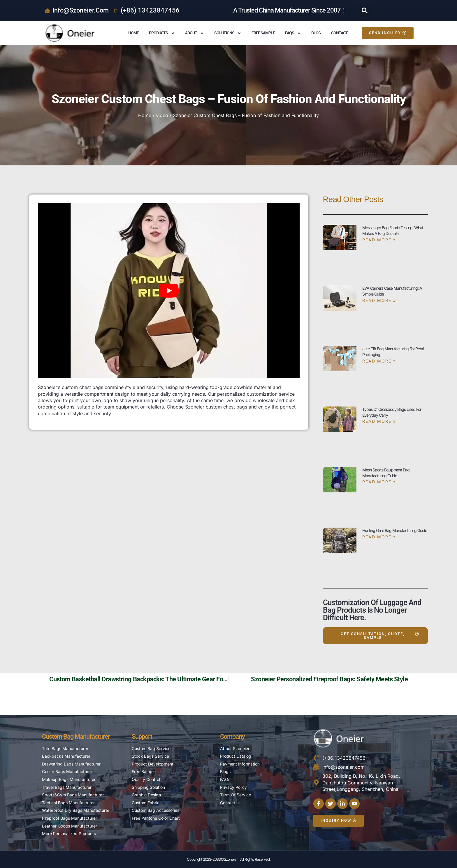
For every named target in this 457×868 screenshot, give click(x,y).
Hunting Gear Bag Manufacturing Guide (395, 530)
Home (133, 33)
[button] (365, 10)
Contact (339, 33)
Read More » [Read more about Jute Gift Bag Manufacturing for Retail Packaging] (379, 361)
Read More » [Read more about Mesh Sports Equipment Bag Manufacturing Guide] (379, 482)
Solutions (228, 33)
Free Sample (263, 33)
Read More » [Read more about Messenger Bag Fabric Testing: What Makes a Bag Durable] (379, 240)
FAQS (293, 33)
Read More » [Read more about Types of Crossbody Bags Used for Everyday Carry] (379, 421)
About (195, 33)
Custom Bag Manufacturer (76, 737)
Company (232, 737)
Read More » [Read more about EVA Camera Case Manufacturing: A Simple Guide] (379, 300)
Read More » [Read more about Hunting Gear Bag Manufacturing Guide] (379, 537)
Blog (316, 33)
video (162, 115)
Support (142, 737)
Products (162, 33)
